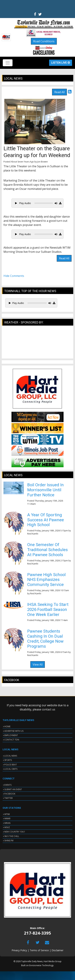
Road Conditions (44, 41)
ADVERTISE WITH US (14, 731)
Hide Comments (14, 276)
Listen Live (61, 63)
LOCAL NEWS (11, 756)
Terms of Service (39, 950)
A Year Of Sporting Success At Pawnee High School (46, 520)
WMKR (7, 819)
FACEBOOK (10, 794)
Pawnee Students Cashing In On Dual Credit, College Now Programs (45, 639)
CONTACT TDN (12, 740)
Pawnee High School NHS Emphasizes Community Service (46, 580)
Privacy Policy (19, 950)
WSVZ (7, 827)
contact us (49, 709)
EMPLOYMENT (11, 735)
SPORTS (8, 760)
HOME (7, 726)
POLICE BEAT (11, 765)
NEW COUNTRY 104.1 (15, 832)
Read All (59, 92)
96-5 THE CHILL (12, 836)
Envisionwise (35, 965)
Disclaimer (57, 950)
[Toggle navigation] (8, 63)
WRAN (7, 823)
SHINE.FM (9, 841)
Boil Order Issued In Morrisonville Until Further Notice (45, 490)
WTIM (7, 814)
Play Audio (23, 203)
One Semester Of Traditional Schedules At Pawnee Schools (47, 550)
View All (38, 664)
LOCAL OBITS (11, 769)
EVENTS (8, 785)
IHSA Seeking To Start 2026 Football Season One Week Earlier (48, 610)
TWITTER (9, 798)
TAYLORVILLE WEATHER (37, 344)
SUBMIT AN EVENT (13, 789)
